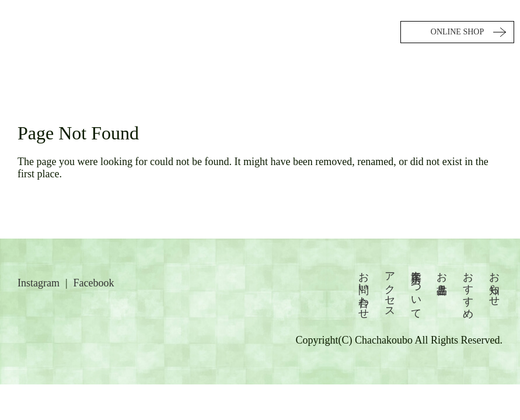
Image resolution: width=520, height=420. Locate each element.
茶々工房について (416, 289)
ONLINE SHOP (457, 32)
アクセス (390, 289)
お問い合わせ (364, 289)
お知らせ (494, 283)
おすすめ (468, 289)
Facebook (94, 283)
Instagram (39, 283)
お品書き (442, 277)
